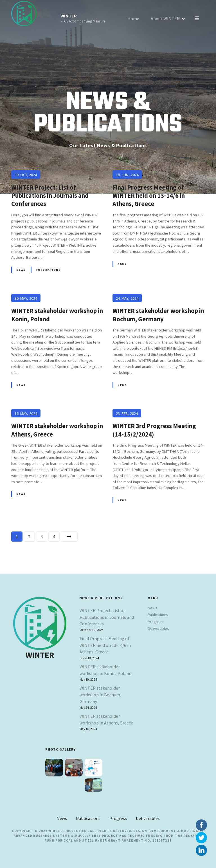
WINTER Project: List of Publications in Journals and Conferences (107, 617)
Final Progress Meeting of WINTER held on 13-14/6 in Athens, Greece (105, 645)
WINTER (69, 16)
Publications (48, 270)
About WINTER (166, 19)
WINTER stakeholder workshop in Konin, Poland (105, 670)
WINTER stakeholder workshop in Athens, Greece (106, 719)
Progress (156, 622)
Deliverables (158, 628)
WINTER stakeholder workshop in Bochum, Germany (100, 695)
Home (134, 19)
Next (69, 537)
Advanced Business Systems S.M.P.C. (50, 836)
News (21, 270)
